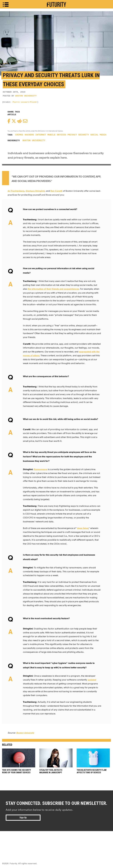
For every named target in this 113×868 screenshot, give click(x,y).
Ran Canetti (56, 191)
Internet (41, 135)
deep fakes (83, 528)
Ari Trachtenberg (16, 191)
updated (92, 680)
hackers (29, 135)
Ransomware (41, 469)
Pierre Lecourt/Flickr (25, 102)
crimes (19, 135)
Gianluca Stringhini (35, 191)
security (84, 135)
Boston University (26, 96)
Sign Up (23, 817)
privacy (72, 135)
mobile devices (57, 135)
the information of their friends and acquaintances (53, 289)
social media (98, 135)
